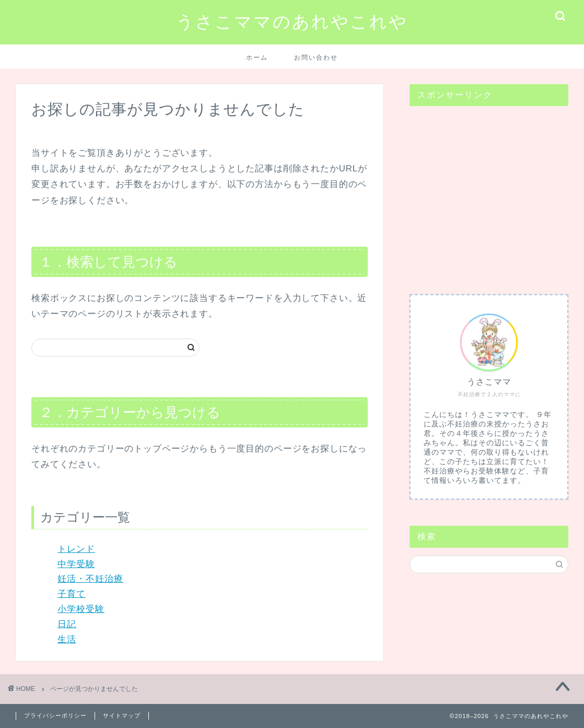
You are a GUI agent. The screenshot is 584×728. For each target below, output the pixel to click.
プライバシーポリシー (55, 715)
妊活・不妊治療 (90, 579)
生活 (67, 639)
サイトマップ (122, 715)
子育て (72, 594)
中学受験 (76, 564)
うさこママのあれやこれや (292, 21)
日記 (67, 624)
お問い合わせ (316, 57)
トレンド (76, 549)
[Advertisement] (489, 195)
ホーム (257, 57)
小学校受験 (81, 609)
